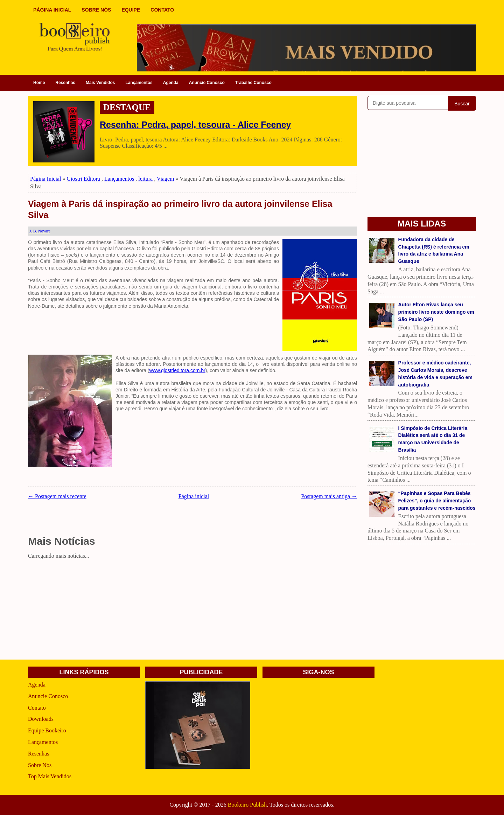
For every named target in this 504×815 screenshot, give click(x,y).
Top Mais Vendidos (50, 776)
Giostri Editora (83, 179)
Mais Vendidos (100, 83)
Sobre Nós (40, 765)
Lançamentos (139, 83)
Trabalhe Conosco (253, 83)
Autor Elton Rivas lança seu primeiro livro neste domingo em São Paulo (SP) (436, 312)
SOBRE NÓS (96, 10)
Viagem (166, 179)
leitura (145, 179)
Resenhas (65, 83)
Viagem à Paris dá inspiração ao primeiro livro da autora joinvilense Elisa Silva (180, 210)
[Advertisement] (192, 611)
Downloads (41, 719)
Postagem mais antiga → (329, 496)
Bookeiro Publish (247, 805)
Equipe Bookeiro (47, 730)
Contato (37, 708)
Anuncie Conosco (207, 83)
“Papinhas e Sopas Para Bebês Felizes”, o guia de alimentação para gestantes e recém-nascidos (437, 501)
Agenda (171, 83)
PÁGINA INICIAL (52, 10)
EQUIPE (131, 10)
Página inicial (194, 496)
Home (39, 83)
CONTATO (162, 10)
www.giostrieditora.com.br (177, 370)
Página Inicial (45, 179)
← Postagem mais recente (57, 496)
